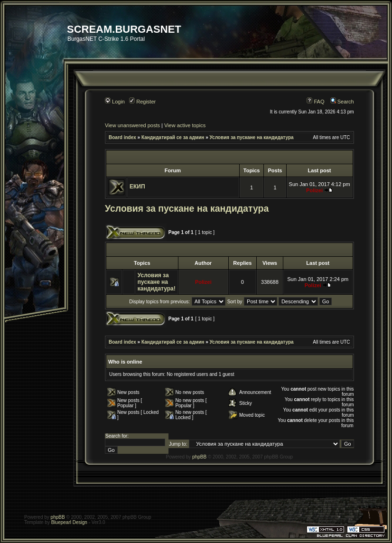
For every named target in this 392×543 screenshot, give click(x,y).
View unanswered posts (132, 125)
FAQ (315, 102)
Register (142, 102)
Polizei (314, 190)
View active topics (185, 125)
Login (115, 102)
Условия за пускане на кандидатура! (157, 282)
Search (342, 102)
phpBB (199, 457)
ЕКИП (137, 187)
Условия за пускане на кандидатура (252, 137)
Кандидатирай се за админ (173, 137)
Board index (122, 137)
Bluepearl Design (69, 522)
